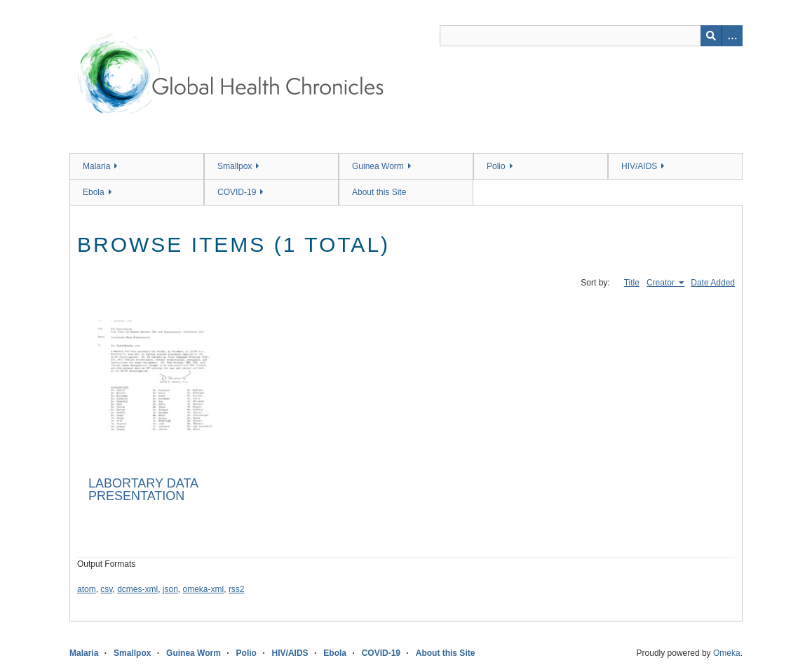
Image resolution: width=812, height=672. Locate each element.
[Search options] (732, 36)
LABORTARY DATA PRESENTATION (143, 490)
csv (106, 589)
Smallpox (235, 166)
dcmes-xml (137, 589)
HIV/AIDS (639, 166)
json (170, 589)
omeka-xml (204, 589)
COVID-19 (237, 192)
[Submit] (711, 36)
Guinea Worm (378, 166)
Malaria (96, 166)
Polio (496, 166)
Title (632, 283)
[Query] (591, 36)
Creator (662, 283)
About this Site (379, 192)
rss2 (237, 589)
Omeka (727, 653)
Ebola (94, 192)
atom (87, 589)
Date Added (713, 283)
